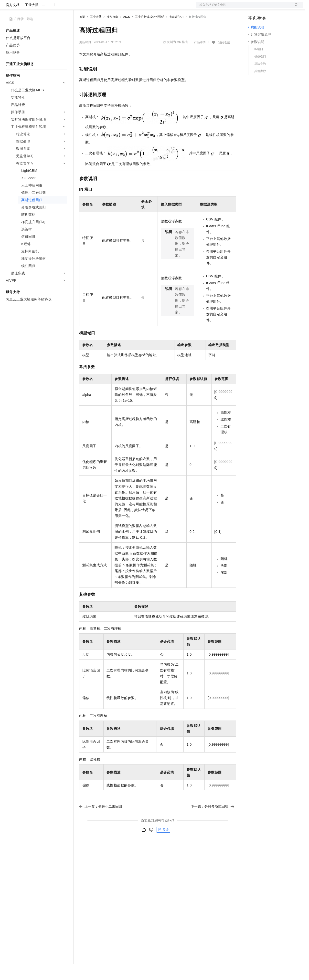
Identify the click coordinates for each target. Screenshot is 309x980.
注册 (277, 8)
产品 (64, 8)
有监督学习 (176, 32)
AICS (127, 32)
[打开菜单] (8, 8)
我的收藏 (224, 58)
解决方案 (79, 8)
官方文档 (13, 21)
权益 (94, 8)
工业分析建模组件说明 (149, 32)
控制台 (265, 8)
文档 (243, 8)
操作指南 (112, 32)
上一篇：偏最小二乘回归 (101, 822)
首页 (82, 32)
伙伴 (132, 8)
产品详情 (200, 58)
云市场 (119, 8)
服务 (144, 8)
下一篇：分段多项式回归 (213, 822)
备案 (254, 8)
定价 (106, 8)
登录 (295, 8)
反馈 (163, 845)
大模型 (50, 8)
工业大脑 (32, 21)
